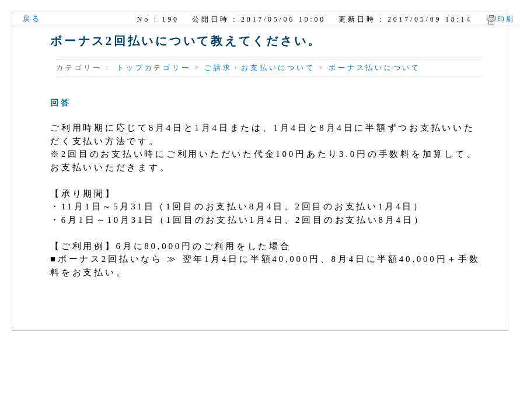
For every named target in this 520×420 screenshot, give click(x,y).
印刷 (507, 19)
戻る (32, 19)
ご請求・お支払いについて (259, 68)
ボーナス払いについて (375, 68)
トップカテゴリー (153, 68)
